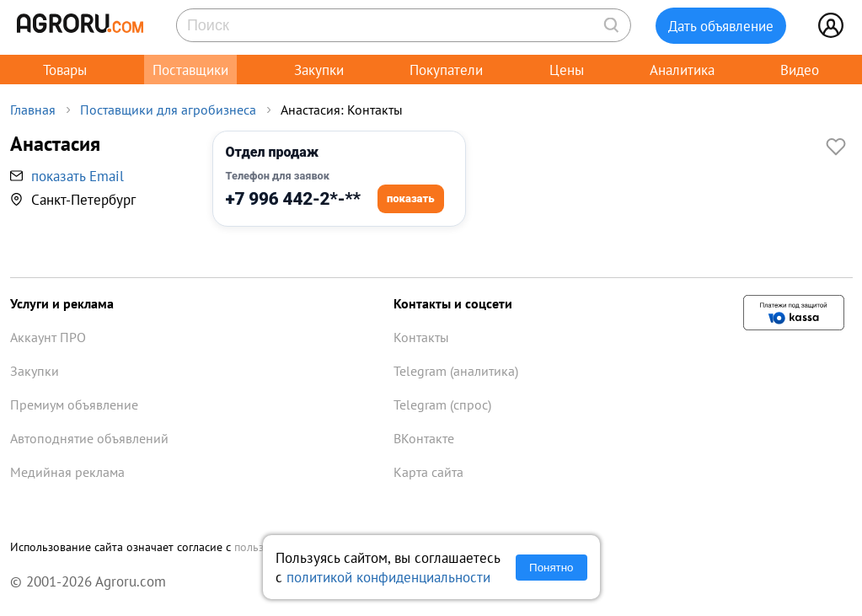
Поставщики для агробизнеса (168, 110)
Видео (800, 70)
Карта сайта (428, 472)
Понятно (551, 568)
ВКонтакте (424, 438)
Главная (33, 110)
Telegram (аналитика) (456, 371)
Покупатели (446, 70)
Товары (65, 70)
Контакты (421, 337)
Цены (567, 70)
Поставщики (190, 70)
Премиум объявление (74, 404)
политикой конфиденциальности (388, 577)
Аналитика (682, 70)
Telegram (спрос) (442, 404)
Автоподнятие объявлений (89, 438)
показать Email (78, 176)
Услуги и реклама (62, 303)
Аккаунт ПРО (48, 337)
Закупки (319, 70)
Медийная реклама (67, 472)
